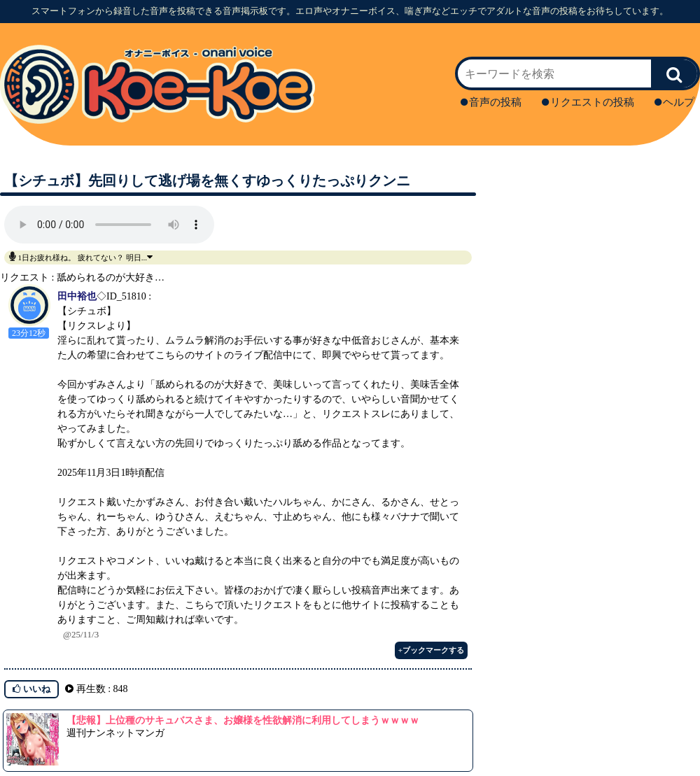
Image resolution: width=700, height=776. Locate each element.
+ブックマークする (431, 650)
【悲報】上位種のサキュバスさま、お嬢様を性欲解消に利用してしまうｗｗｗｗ (243, 720)
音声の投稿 (491, 102)
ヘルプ (674, 102)
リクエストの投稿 (588, 102)
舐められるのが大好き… (111, 277)
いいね (31, 689)
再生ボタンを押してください (109, 225)
